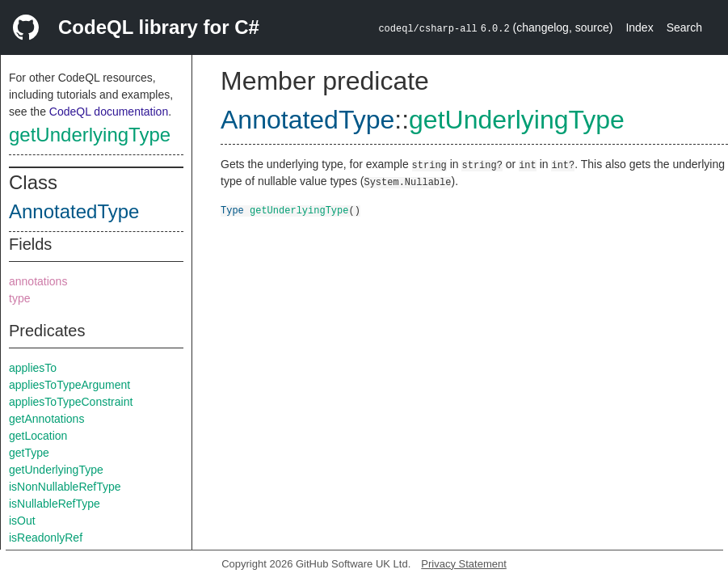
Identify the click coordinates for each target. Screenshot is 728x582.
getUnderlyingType (90, 135)
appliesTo (33, 368)
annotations (38, 281)
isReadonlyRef (46, 538)
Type (232, 210)
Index (639, 27)
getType (29, 453)
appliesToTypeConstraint (71, 402)
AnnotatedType (74, 211)
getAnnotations (46, 419)
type (19, 298)
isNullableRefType (55, 504)
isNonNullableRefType (65, 487)
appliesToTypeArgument (69, 385)
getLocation (38, 436)
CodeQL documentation (109, 112)
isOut (22, 521)
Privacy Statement (464, 564)
